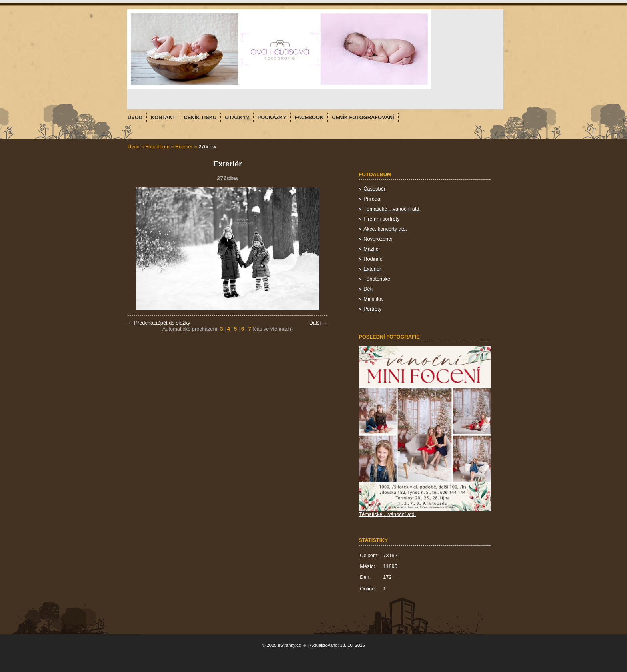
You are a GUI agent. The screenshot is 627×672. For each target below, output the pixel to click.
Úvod (134, 147)
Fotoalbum (157, 147)
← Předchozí (142, 323)
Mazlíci (371, 249)
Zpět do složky (174, 323)
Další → (318, 323)
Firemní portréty (381, 219)
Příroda (372, 199)
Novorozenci (378, 239)
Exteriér (184, 147)
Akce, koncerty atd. (385, 229)
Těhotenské (377, 279)
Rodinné (373, 259)
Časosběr (374, 189)
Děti (368, 289)
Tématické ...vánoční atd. (392, 209)
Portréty (372, 309)
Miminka (373, 299)
